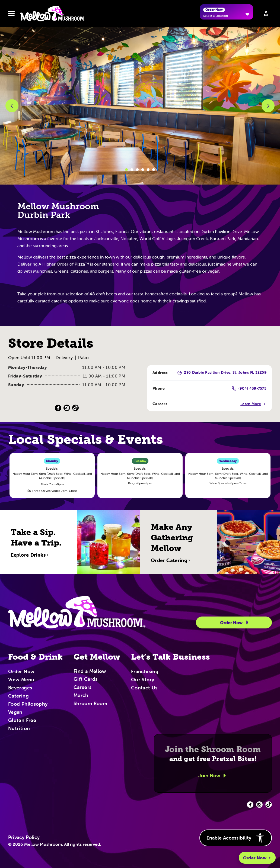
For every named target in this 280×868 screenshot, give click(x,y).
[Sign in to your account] (266, 14)
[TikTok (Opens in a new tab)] (75, 408)
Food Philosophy (28, 704)
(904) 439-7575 (249, 388)
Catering (18, 696)
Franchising (145, 672)
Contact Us (144, 688)
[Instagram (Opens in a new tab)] (67, 408)
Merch (81, 696)
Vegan (15, 712)
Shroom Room (90, 704)
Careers (83, 688)
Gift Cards (86, 679)
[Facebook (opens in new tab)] (250, 805)
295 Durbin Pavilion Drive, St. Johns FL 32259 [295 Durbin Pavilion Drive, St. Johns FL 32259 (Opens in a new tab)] (222, 373)
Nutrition (19, 729)
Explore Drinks (30, 573)
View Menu (21, 680)
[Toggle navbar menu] (11, 14)
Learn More (253, 404)
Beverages (20, 688)
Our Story (143, 680)
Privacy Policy (24, 837)
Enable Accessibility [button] (236, 838)
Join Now (213, 776)
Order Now (257, 858)
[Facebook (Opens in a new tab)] (58, 408)
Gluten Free (22, 721)
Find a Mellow (90, 672)
